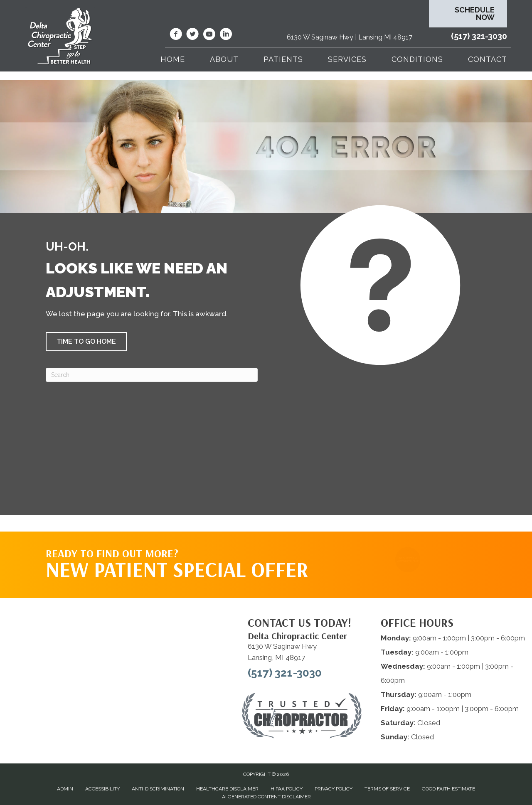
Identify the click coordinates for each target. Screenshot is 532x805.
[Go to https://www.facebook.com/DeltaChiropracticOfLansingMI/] (176, 35)
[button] (86, 342)
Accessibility (102, 789)
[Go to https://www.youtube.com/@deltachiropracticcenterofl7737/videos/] (209, 35)
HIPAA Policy (287, 789)
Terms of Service (387, 789)
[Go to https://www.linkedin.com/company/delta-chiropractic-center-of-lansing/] (226, 35)
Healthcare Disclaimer (227, 789)
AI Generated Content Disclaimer (266, 797)
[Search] (152, 375)
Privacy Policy (334, 789)
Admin (65, 789)
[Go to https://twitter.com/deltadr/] (192, 35)
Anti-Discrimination (158, 789)
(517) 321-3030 (479, 36)
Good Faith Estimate (448, 789)
